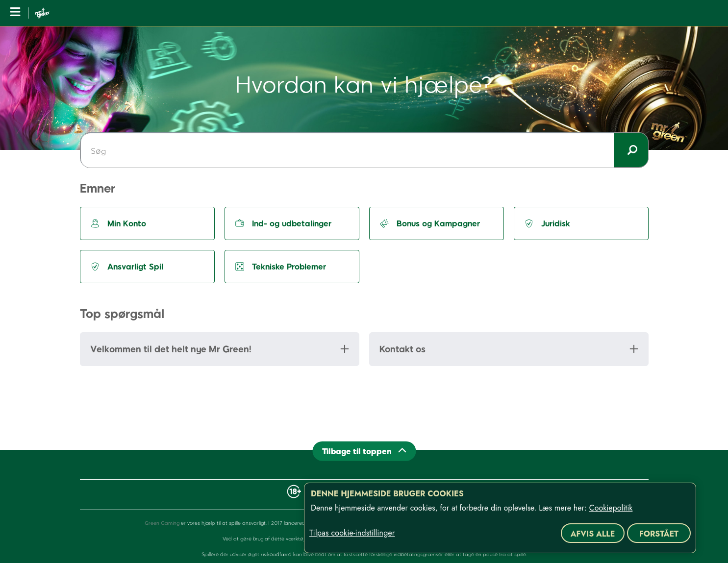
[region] (500, 518)
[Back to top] (364, 451)
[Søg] (364, 150)
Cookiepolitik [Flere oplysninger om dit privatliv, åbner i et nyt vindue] (611, 508)
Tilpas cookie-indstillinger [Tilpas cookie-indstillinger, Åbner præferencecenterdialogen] (352, 533)
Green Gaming (162, 523)
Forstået (659, 534)
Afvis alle (593, 534)
